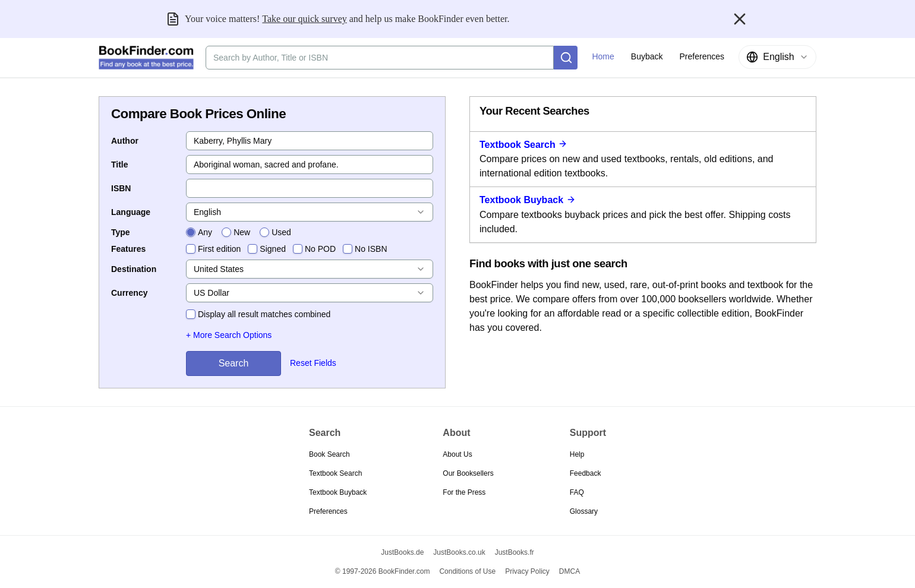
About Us (457, 454)
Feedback (586, 473)
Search (234, 363)
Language (131, 212)
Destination (134, 269)
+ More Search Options (229, 335)
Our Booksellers (468, 473)
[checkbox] (191, 249)
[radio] (191, 232)
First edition (219, 249)
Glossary (584, 511)
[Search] (566, 58)
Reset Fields (313, 363)
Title (120, 165)
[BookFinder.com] (146, 58)
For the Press (464, 492)
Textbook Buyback (528, 200)
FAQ (577, 492)
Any (205, 232)
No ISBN (371, 249)
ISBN (121, 188)
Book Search (329, 454)
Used (281, 232)
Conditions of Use (467, 571)
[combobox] (777, 57)
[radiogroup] (239, 232)
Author (125, 141)
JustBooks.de (402, 552)
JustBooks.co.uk (459, 552)
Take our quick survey (304, 19)
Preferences (328, 511)
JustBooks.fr (515, 552)
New (242, 232)
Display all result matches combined (264, 314)
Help (577, 454)
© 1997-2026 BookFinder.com (383, 571)
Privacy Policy (527, 571)
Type (121, 232)
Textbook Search (523, 145)
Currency (129, 293)
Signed (273, 249)
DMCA (569, 571)
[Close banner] (740, 19)
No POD (320, 249)
